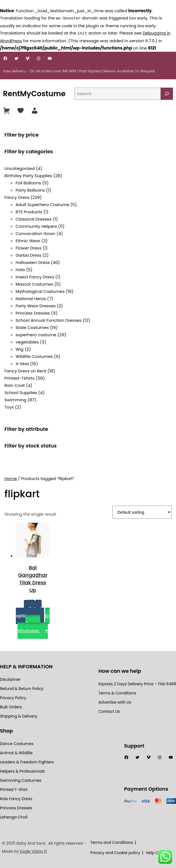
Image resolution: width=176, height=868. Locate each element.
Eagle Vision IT (34, 851)
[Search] (167, 93)
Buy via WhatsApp (29, 626)
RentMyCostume (34, 93)
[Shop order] (142, 512)
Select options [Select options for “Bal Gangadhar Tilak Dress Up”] (29, 612)
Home (11, 478)
